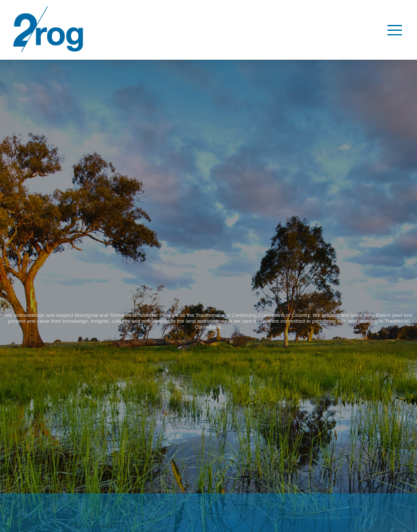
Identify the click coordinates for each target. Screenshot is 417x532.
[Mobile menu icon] (395, 30)
